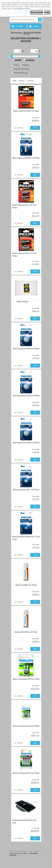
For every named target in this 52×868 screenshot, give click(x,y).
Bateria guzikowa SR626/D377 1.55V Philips (26, 538)
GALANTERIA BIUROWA (32, 32)
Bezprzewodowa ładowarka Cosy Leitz (25, 821)
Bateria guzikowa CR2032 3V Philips (26, 443)
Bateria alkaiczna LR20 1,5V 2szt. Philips (25, 255)
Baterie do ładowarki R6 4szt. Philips (26, 726)
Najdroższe (31, 81)
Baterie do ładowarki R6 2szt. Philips (26, 679)
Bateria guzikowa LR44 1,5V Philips (26, 490)
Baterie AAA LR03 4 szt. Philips (26, 632)
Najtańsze (21, 81)
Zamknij (47, 12)
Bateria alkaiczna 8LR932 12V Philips (26, 158)
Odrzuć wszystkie (37, 12)
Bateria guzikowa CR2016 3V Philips (26, 349)
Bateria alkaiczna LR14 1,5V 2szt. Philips (25, 206)
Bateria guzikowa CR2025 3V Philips (26, 396)
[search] (40, 20)
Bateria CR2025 (23, 302)
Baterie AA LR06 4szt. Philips (26, 585)
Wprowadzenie (16, 32)
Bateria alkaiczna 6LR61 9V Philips (26, 111)
